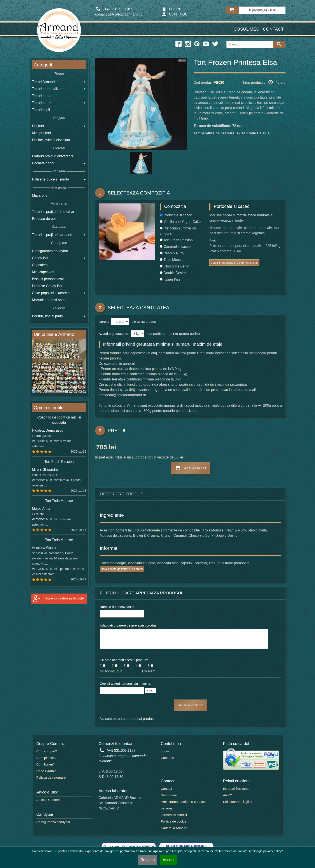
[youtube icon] (206, 44)
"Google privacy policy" (267, 851)
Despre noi (169, 795)
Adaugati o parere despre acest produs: (129, 625)
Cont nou (167, 758)
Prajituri (38, 126)
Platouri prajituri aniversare (53, 156)
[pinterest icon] (197, 44)
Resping (148, 860)
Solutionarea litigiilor (238, 802)
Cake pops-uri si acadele (51, 293)
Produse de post (45, 219)
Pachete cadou (44, 163)
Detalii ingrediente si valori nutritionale (234, 263)
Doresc (104, 322)
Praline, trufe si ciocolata (51, 140)
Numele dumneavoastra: (118, 607)
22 (150, 334)
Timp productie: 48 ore (264, 82)
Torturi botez (42, 103)
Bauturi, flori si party (47, 316)
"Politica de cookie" (235, 851)
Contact (273, 29)
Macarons (40, 195)
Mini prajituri (41, 133)
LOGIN (171, 9)
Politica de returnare (51, 777)
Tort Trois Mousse (59, 501)
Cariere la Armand (174, 828)
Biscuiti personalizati (48, 279)
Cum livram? (45, 764)
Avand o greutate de (113, 334)
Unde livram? (46, 771)
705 (101, 448)
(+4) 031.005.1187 (118, 751)
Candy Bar (40, 258)
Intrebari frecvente (236, 789)
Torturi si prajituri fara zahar (53, 212)
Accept (169, 860)
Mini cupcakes (43, 272)
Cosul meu (247, 29)
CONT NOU (175, 14)
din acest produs (143, 322)
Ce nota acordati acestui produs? (124, 660)
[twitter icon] (215, 44)
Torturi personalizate (48, 89)
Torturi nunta (42, 96)
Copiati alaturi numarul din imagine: (125, 683)
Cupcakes (40, 265)
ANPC (228, 795)
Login (165, 751)
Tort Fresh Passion (59, 462)
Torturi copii (41, 110)
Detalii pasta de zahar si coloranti (122, 569)
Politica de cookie (174, 821)
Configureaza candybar (50, 251)
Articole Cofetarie (49, 800)
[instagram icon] (188, 44)
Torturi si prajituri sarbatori (52, 235)
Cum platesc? (46, 758)
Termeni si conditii (174, 815)
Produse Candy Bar (47, 286)
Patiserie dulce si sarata (51, 179)
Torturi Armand (43, 82)
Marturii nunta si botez (49, 300)
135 (175, 334)
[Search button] (279, 44)
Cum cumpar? (47, 751)
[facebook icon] (178, 44)
